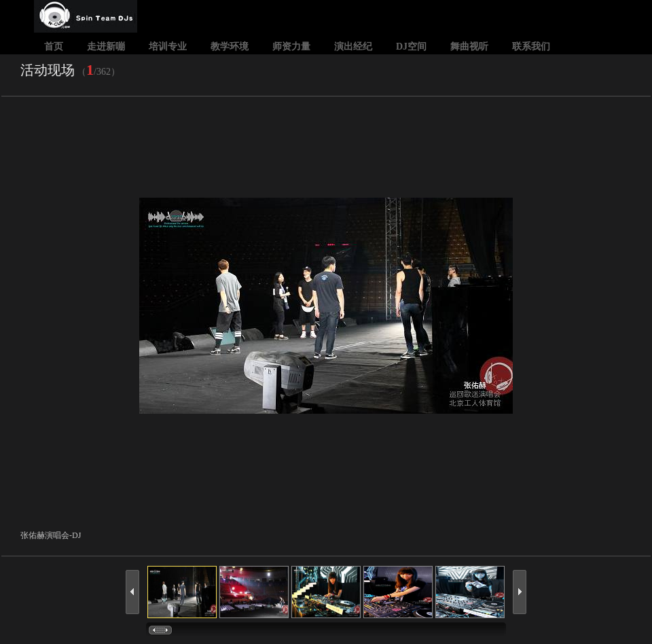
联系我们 (531, 47)
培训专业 (168, 47)
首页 (54, 47)
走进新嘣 (106, 47)
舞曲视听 (469, 47)
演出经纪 (353, 47)
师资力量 (291, 47)
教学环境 (230, 47)
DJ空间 (411, 47)
